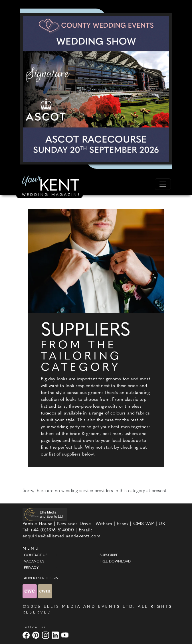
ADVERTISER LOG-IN (41, 578)
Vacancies (34, 562)
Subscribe (109, 555)
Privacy (31, 568)
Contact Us (36, 555)
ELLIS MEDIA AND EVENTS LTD (88, 607)
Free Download (115, 562)
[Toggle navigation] (163, 184)
